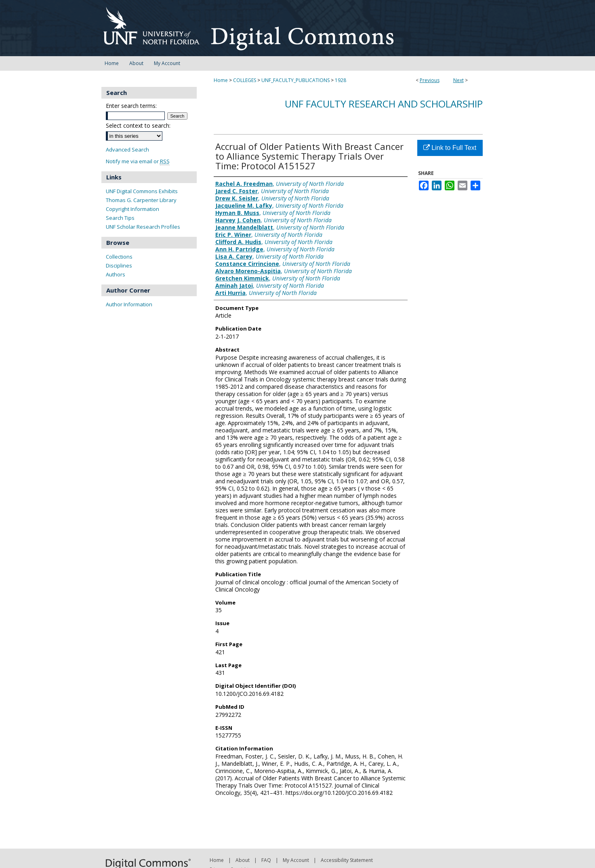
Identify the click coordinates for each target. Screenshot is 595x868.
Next (458, 80)
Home (221, 80)
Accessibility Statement (347, 860)
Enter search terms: (131, 106)
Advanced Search (127, 150)
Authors (116, 274)
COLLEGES (245, 80)
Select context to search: (138, 125)
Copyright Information (132, 209)
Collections (119, 257)
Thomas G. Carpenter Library (141, 200)
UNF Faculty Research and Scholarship (384, 104)
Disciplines (119, 265)
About (243, 860)
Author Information (129, 304)
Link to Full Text (450, 148)
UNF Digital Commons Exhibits (142, 191)
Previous (430, 80)
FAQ (266, 860)
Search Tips (120, 218)
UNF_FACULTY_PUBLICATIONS (295, 80)
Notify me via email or (138, 161)
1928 (341, 80)
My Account (296, 860)
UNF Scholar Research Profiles (143, 227)
